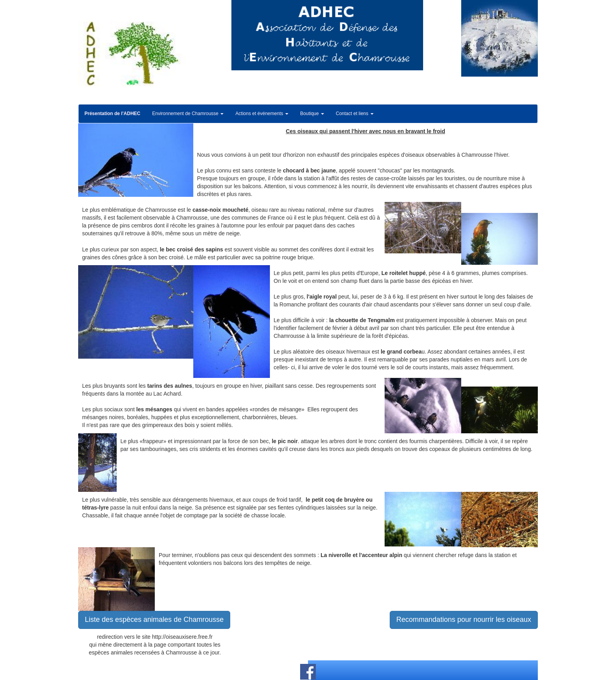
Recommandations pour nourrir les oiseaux (464, 620)
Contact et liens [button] (355, 114)
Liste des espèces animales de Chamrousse (154, 620)
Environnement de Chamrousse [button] (188, 114)
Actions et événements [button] (262, 114)
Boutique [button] (312, 114)
